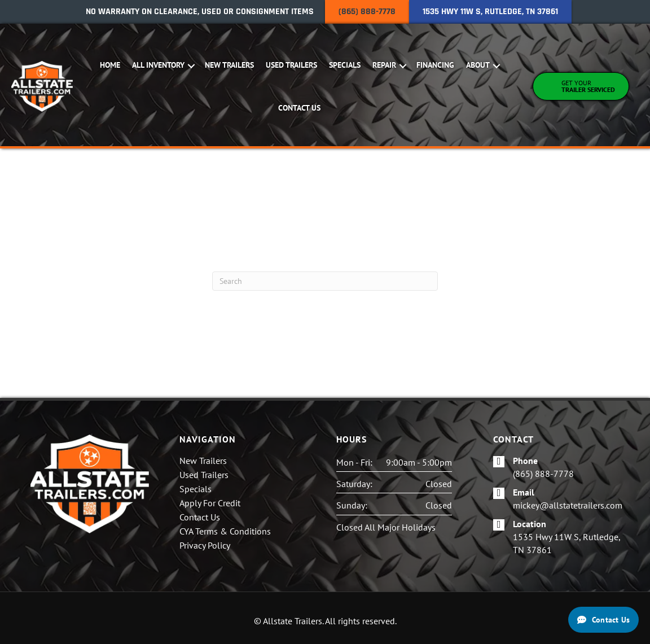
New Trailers (230, 65)
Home (111, 65)
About (479, 65)
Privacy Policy (205, 546)
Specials (346, 65)
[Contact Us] (603, 620)
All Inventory (159, 65)
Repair (385, 65)
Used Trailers (293, 65)
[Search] (325, 281)
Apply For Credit (210, 503)
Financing (436, 65)
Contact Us (300, 108)
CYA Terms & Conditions (225, 532)
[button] (193, 66)
